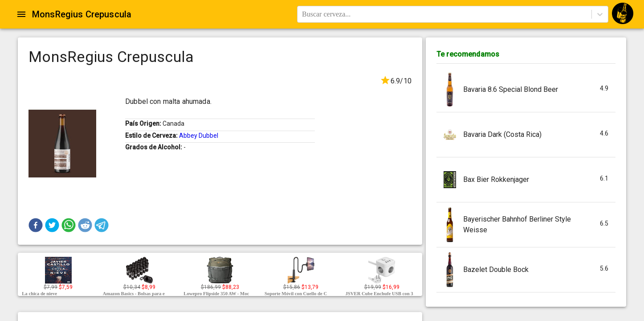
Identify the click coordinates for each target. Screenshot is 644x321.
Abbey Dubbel (199, 136)
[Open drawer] (21, 14)
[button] (36, 225)
